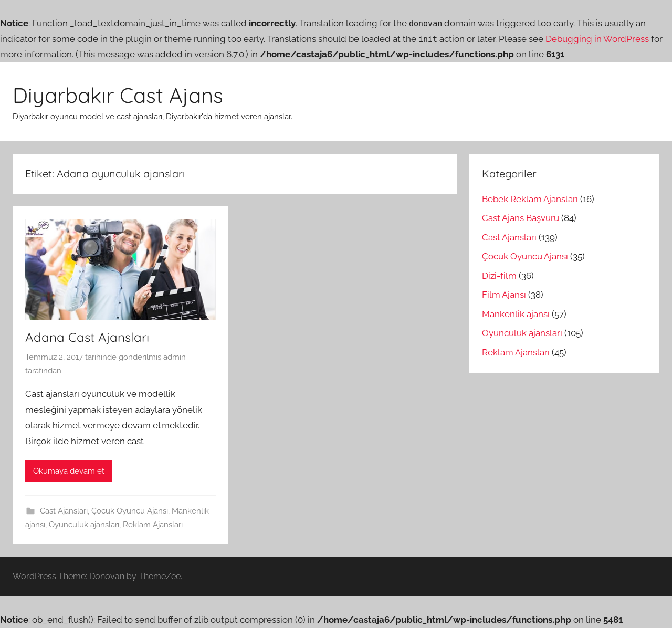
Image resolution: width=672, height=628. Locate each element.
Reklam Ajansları (153, 525)
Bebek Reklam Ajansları (530, 199)
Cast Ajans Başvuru (521, 218)
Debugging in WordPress (597, 39)
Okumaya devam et (69, 471)
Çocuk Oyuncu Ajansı (130, 511)
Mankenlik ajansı (516, 314)
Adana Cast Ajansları (87, 337)
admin (175, 357)
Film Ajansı (504, 295)
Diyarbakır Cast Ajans (118, 95)
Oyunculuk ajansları (84, 525)
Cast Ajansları (64, 511)
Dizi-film (499, 276)
